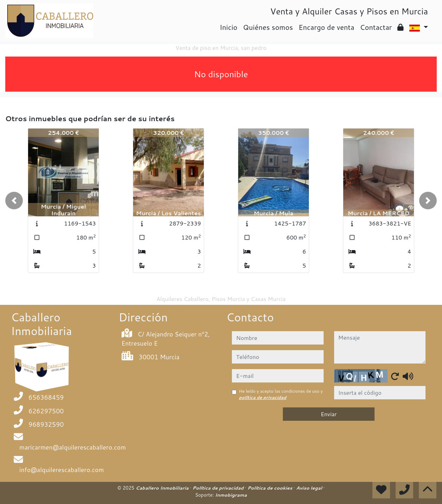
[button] (14, 201)
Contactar (376, 27)
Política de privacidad (219, 488)
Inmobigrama (231, 495)
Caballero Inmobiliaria (163, 488)
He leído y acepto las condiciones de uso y (281, 394)
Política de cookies (270, 488)
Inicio (228, 27)
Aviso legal (310, 488)
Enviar (329, 414)
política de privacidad (263, 397)
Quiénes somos (268, 27)
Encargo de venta (327, 27)
